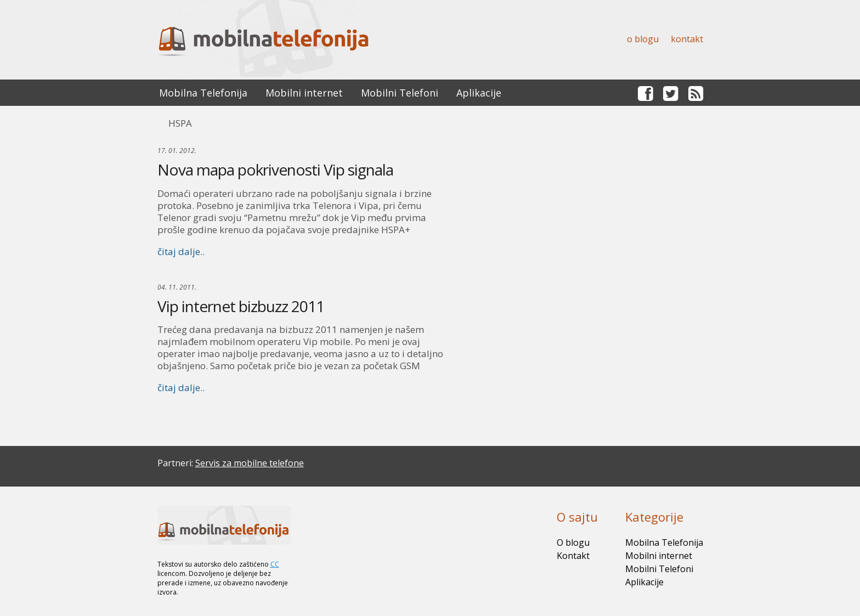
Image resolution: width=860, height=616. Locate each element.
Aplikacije (479, 93)
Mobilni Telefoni (400, 93)
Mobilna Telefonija (203, 93)
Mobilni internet (304, 93)
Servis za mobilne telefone (250, 463)
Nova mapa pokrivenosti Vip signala (275, 169)
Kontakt (687, 39)
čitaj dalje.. (181, 252)
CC (275, 564)
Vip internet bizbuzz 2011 (241, 306)
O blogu (643, 39)
